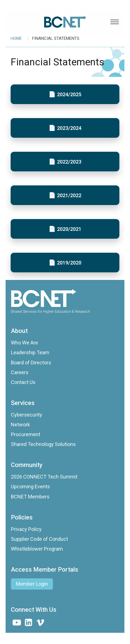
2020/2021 (69, 229)
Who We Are (24, 343)
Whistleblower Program (37, 549)
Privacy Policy (26, 529)
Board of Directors (31, 363)
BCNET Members (30, 497)
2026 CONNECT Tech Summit (44, 477)
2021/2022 (69, 195)
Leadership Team (30, 352)
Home (16, 38)
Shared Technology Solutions (43, 444)
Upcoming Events (30, 487)
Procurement (26, 434)
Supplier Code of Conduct (39, 539)
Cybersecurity (27, 415)
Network (20, 425)
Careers (20, 372)
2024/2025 (69, 94)
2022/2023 (69, 162)
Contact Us (23, 382)
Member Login (32, 584)
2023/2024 (69, 128)
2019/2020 (69, 263)
